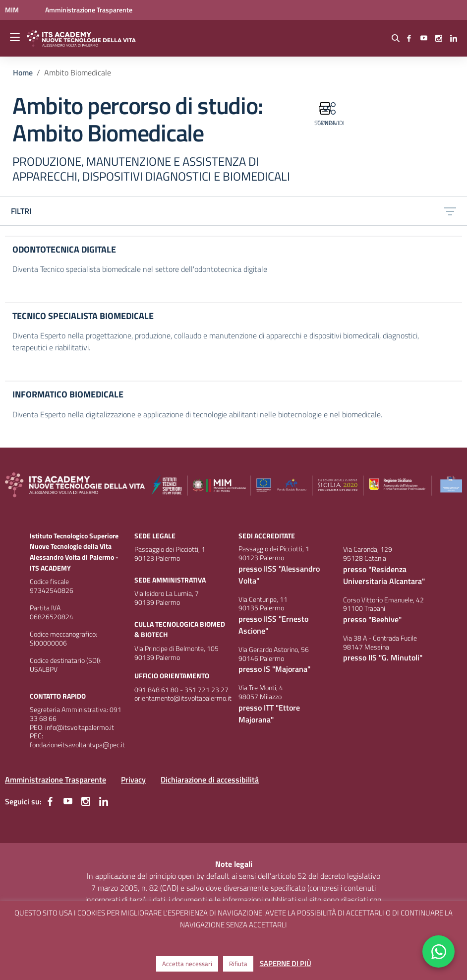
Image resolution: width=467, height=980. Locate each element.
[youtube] (424, 38)
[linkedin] (454, 38)
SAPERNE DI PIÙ (286, 963)
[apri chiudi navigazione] (16, 38)
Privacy (133, 780)
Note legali (234, 864)
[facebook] (409, 38)
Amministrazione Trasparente (56, 780)
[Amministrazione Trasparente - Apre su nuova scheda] (89, 10)
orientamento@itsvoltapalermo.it (183, 698)
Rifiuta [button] (238, 964)
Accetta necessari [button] (187, 964)
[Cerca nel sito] (396, 38)
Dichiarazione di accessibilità (210, 780)
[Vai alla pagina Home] (23, 72)
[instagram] (439, 38)
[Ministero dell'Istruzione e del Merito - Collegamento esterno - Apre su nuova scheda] (13, 10)
